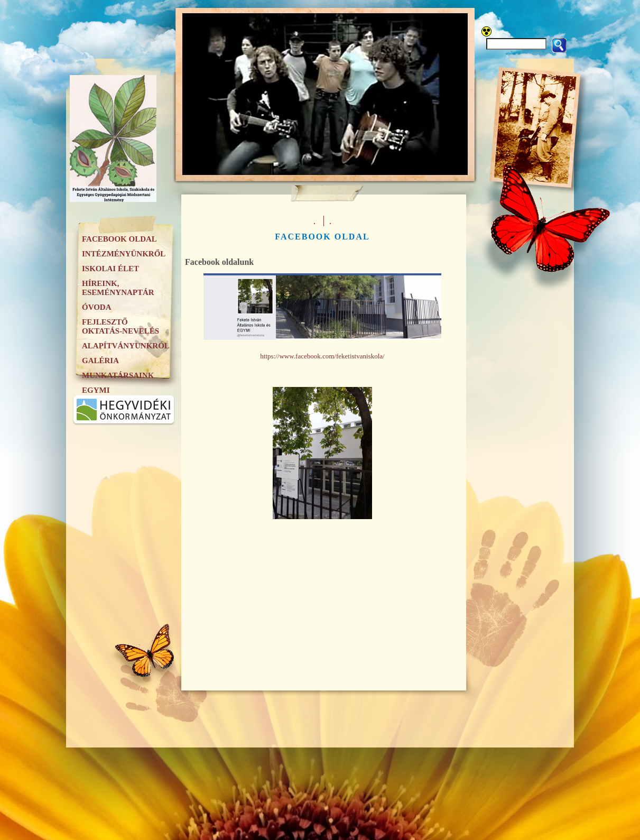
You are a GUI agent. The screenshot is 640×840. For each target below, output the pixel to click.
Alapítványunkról (126, 346)
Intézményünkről (124, 254)
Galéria (100, 361)
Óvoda (97, 307)
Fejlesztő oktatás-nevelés (120, 326)
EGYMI (96, 390)
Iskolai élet (110, 269)
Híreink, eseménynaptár (118, 288)
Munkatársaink (118, 375)
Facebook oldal (119, 239)
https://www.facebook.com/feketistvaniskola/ (322, 356)
